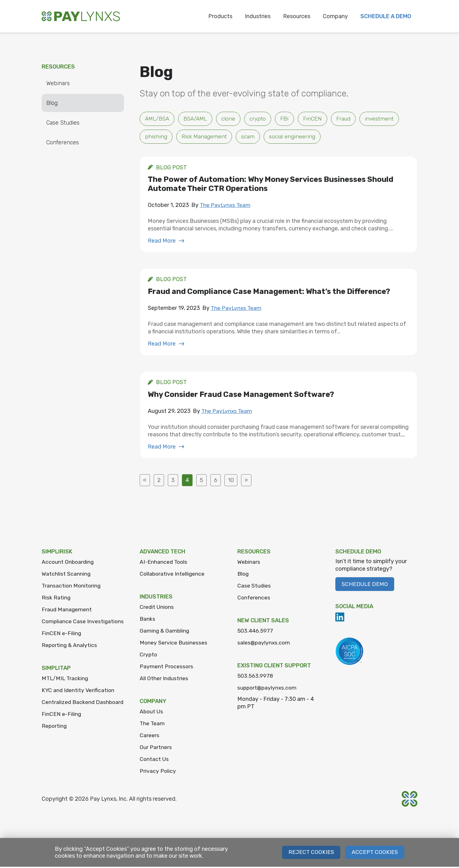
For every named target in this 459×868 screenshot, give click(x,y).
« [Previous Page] (145, 481)
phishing (156, 137)
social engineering (293, 137)
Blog (52, 103)
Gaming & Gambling (165, 632)
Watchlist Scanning (66, 575)
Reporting (55, 745)
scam (248, 137)
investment (383, 119)
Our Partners (156, 748)
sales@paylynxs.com (264, 644)
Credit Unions (157, 608)
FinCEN (316, 119)
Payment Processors (167, 668)
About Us (152, 713)
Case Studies (63, 123)
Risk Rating (56, 599)
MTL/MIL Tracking (66, 688)
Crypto (149, 656)
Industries (258, 16)
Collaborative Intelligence (173, 575)
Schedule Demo (365, 585)
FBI (288, 119)
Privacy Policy (158, 772)
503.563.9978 (256, 677)
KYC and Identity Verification (79, 700)
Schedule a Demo (386, 16)
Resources (297, 16)
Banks (148, 620)
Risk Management (204, 137)
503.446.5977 (256, 632)
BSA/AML (198, 119)
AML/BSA (158, 119)
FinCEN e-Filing (62, 643)
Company (335, 16)
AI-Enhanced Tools (164, 563)
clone (231, 119)
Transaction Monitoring (72, 587)
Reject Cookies (311, 854)
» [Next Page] (246, 481)
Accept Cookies (375, 854)
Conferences (63, 142)
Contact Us (154, 760)
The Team (152, 725)
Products (220, 16)
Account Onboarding (68, 563)
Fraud (347, 119)
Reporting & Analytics (70, 655)
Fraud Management (67, 611)
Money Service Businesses (174, 644)
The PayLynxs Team (226, 206)
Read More (166, 242)
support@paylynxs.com (268, 689)
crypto (261, 119)
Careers (150, 737)
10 (231, 481)
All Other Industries (164, 680)
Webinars (58, 83)
